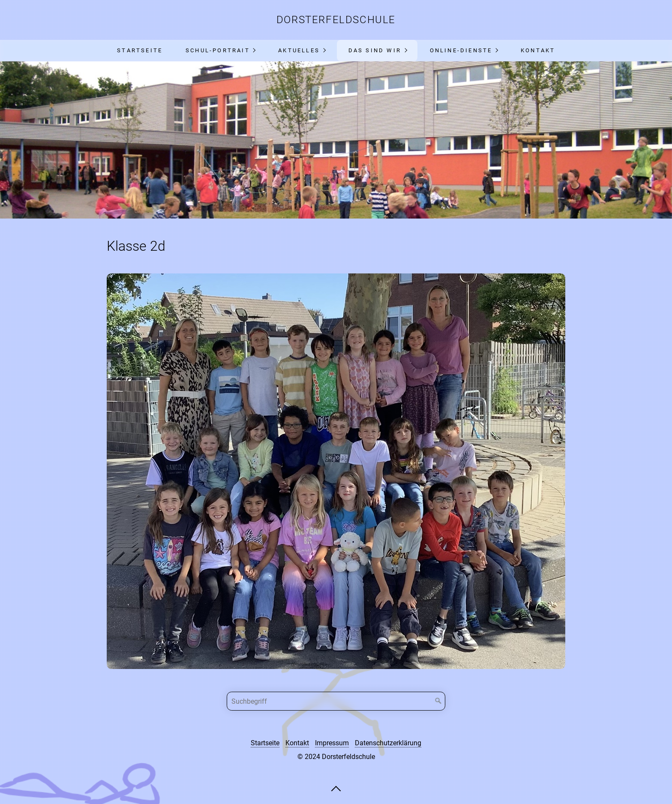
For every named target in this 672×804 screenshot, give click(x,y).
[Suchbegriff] (336, 701)
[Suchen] (438, 701)
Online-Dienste (461, 50)
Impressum (332, 743)
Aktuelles (299, 50)
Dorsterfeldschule (336, 20)
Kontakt (538, 50)
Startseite (140, 50)
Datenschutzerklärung (388, 743)
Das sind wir (375, 50)
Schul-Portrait (218, 50)
